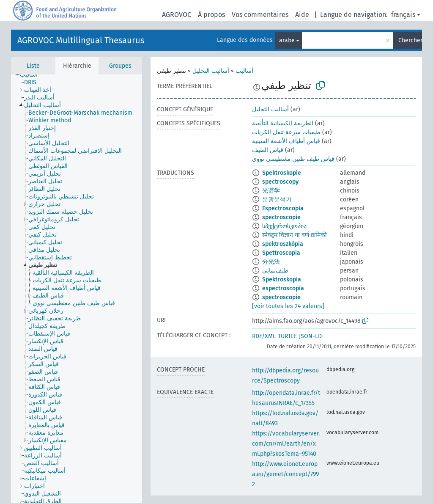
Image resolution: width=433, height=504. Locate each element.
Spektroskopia (282, 280)
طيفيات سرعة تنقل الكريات (286, 132)
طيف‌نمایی (275, 271)
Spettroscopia (281, 253)
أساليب (244, 71)
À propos (211, 15)
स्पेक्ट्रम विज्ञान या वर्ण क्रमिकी (295, 235)
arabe (287, 40)
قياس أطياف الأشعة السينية (286, 141)
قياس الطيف (268, 150)
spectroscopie (281, 217)
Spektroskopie (282, 173)
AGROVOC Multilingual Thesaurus (81, 40)
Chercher (410, 40)
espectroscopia (283, 288)
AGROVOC (177, 15)
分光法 (271, 262)
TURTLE (287, 336)
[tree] (77, 289)
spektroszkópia (283, 244)
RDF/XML (264, 336)
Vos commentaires (260, 15)
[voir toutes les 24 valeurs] (288, 306)
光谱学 (271, 191)
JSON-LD (310, 336)
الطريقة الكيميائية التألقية (283, 123)
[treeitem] (32, 75)
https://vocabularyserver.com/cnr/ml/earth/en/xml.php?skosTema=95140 (286, 444)
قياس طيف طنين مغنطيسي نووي (293, 159)
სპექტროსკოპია (284, 226)
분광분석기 (277, 200)
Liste (33, 66)
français (403, 15)
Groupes (120, 66)
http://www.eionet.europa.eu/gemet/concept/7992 (285, 474)
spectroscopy (280, 182)
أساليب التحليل (211, 71)
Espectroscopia (283, 208)
